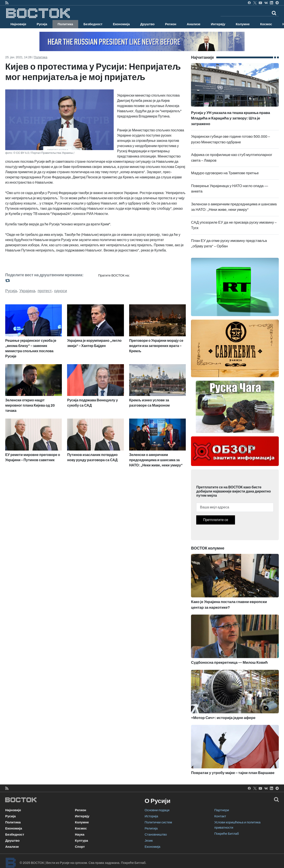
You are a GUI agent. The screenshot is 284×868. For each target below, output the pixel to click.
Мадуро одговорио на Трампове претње (225, 173)
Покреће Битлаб (227, 834)
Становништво (156, 834)
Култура (81, 841)
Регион (171, 24)
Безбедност (93, 24)
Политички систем (158, 822)
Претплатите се (216, 520)
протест (45, 291)
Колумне (243, 24)
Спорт (80, 847)
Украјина (27, 291)
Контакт (220, 816)
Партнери (222, 810)
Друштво (147, 24)
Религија (151, 828)
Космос (266, 24)
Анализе (194, 24)
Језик (149, 841)
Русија (42, 24)
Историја (151, 816)
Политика (65, 24)
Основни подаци (157, 810)
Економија (121, 24)
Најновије (18, 24)
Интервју (218, 24)
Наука (80, 834)
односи (60, 291)
